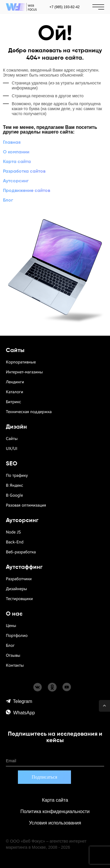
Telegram (19, 701)
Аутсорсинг (16, 181)
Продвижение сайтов (27, 191)
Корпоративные (21, 362)
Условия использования (55, 823)
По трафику (17, 475)
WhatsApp (20, 712)
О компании (16, 152)
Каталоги (15, 392)
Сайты (12, 439)
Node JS (13, 532)
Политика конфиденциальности (55, 811)
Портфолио (17, 636)
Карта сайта (17, 162)
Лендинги (15, 382)
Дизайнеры (16, 589)
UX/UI (12, 449)
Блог (8, 200)
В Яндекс (15, 485)
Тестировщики (19, 599)
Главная (12, 143)
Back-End (15, 542)
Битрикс (13, 402)
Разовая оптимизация (26, 505)
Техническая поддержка (29, 412)
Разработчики (19, 579)
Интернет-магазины (24, 372)
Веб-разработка (21, 552)
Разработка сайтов (24, 171)
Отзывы (13, 655)
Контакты (15, 665)
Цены (11, 626)
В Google (14, 495)
